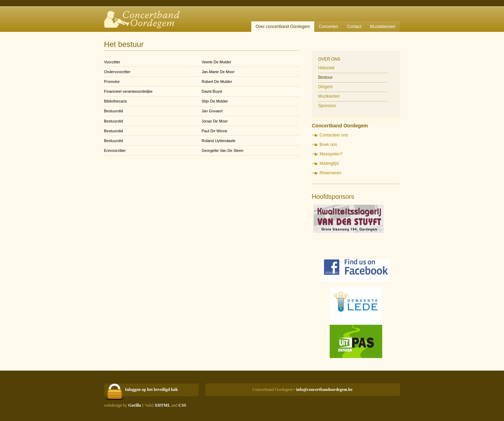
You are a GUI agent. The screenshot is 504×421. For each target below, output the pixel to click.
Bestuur (325, 77)
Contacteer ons (334, 135)
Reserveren (330, 173)
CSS (182, 405)
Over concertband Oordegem (283, 27)
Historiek (326, 68)
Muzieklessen (383, 27)
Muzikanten (329, 96)
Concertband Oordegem (145, 16)
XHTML (162, 405)
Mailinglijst (329, 163)
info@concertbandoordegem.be (324, 390)
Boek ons (328, 145)
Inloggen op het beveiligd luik (151, 390)
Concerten (328, 27)
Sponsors (327, 106)
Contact (354, 27)
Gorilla (135, 405)
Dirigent (325, 87)
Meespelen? (331, 154)
